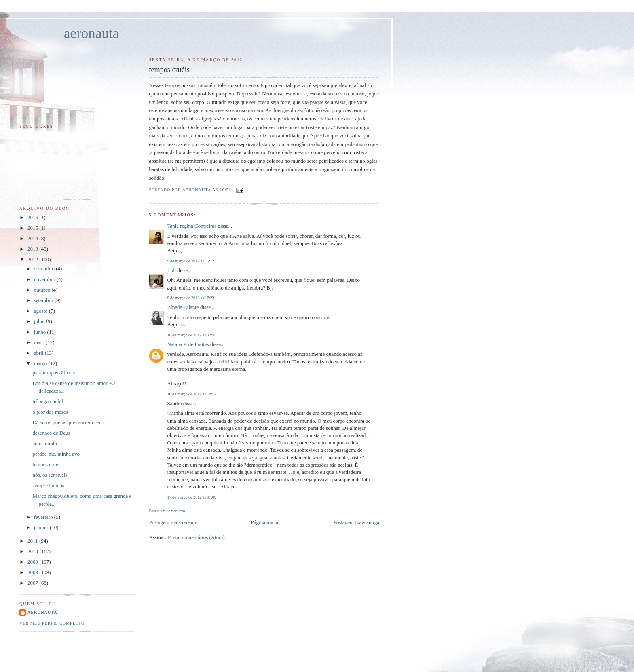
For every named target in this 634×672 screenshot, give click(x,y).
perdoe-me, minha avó (56, 454)
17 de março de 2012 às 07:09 (191, 497)
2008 (33, 572)
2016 (33, 217)
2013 (33, 249)
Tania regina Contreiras (192, 226)
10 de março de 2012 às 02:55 (191, 335)
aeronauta (91, 33)
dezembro (45, 269)
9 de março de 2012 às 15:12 (190, 261)
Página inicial (265, 522)
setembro (44, 300)
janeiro (42, 527)
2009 (33, 562)
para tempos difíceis (54, 373)
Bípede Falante (183, 307)
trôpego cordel (48, 401)
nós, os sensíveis (50, 475)
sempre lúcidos (48, 485)
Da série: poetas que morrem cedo (68, 422)
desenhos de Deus (51, 433)
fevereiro (44, 517)
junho (41, 332)
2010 (33, 551)
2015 (33, 228)
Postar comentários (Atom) (196, 537)
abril (39, 353)
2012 (33, 259)
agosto (41, 311)
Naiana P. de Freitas (188, 344)
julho (40, 321)
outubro (43, 290)
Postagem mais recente (173, 522)
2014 (33, 238)
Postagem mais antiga (356, 522)
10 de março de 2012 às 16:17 (191, 394)
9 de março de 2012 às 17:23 (190, 298)
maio (40, 342)
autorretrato (45, 443)
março (41, 363)
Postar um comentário (167, 511)
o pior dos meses (50, 412)
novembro (45, 279)
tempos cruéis (47, 464)
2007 (33, 583)
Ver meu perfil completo (52, 623)
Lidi (171, 270)
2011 (33, 541)
